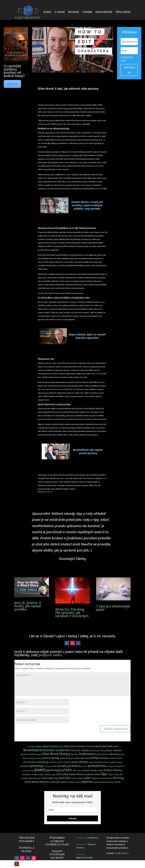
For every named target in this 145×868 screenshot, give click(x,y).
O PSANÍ (60, 12)
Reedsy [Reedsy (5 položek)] (94, 770)
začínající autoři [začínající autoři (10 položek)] (59, 782)
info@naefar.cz (122, 853)
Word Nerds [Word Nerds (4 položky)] (107, 778)
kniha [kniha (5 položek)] (87, 758)
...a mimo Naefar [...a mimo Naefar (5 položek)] (34, 746)
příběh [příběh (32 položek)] (67, 770)
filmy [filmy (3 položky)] (77, 754)
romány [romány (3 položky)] (34, 774)
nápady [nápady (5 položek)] (74, 762)
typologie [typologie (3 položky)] (38, 778)
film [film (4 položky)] (72, 754)
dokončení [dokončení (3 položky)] (25, 754)
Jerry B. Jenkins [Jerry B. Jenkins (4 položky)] (36, 758)
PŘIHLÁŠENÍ (123, 12)
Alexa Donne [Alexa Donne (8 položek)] (71, 746)
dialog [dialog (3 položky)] (103, 751)
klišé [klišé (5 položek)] (82, 758)
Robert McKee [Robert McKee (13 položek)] (113, 770)
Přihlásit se (130, 70)
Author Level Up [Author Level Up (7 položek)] (86, 746)
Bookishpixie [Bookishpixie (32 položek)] (33, 750)
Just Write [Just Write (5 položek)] (75, 758)
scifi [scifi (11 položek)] (58, 774)
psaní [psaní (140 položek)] (40, 770)
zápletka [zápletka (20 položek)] (87, 782)
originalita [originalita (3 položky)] (98, 762)
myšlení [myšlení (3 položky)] (60, 762)
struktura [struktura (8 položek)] (89, 774)
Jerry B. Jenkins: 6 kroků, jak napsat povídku (28, 606)
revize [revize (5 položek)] (101, 770)
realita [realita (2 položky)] (79, 771)
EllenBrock (48, 492)
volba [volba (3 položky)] (74, 778)
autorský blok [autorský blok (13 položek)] (104, 746)
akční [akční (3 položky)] (61, 747)
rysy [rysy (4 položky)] (54, 774)
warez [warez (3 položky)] (99, 778)
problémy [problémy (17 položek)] (74, 766)
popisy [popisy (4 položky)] (119, 762)
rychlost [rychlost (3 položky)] (48, 774)
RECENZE (73, 12)
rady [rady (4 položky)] (74, 770)
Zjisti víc (12, 84)
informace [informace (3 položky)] (105, 754)
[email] (72, 810)
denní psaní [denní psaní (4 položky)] (95, 750)
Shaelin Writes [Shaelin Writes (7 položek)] (76, 774)
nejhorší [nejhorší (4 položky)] (67, 762)
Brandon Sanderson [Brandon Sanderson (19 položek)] (56, 750)
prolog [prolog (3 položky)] (109, 766)
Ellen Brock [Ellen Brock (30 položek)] (50, 754)
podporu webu (50, 655)
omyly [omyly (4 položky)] (91, 762)
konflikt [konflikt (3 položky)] (111, 758)
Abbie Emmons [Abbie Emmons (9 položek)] (51, 746)
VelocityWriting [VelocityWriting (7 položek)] (50, 778)
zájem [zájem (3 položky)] (78, 782)
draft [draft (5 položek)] (32, 754)
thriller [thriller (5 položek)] (97, 774)
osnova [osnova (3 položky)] (106, 762)
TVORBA (87, 12)
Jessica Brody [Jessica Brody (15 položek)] (51, 758)
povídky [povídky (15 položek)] (62, 766)
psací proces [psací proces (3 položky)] (29, 771)
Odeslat (73, 818)
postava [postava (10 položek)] (25, 766)
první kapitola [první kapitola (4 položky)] (119, 766)
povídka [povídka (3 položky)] (53, 766)
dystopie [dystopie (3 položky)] (38, 754)
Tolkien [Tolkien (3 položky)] (110, 774)
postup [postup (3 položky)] (47, 766)
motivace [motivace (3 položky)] (52, 762)
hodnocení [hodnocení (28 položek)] (87, 754)
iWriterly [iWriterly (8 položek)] (114, 754)
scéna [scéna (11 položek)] (65, 774)
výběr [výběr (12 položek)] (87, 778)
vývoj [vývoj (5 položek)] (94, 778)
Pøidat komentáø (115, 729)
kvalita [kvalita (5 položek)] (33, 762)
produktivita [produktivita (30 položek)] (97, 766)
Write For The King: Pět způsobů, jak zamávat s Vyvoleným (72, 613)
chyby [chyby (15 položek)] (85, 750)
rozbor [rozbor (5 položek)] (41, 774)
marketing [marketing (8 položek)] (42, 762)
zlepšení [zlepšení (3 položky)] (72, 782)
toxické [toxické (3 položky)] (117, 774)
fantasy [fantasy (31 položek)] (65, 754)
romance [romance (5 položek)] (26, 774)
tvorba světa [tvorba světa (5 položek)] (27, 778)
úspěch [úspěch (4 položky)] (96, 782)
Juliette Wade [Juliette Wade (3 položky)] (65, 758)
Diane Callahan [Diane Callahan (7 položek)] (114, 750)
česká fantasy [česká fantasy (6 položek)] (107, 782)
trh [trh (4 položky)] (121, 774)
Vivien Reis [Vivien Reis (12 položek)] (65, 778)
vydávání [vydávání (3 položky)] (80, 778)
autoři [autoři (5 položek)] (116, 746)
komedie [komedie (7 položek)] (103, 758)
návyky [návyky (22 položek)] (83, 762)
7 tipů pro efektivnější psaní (113, 608)
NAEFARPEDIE (104, 12)
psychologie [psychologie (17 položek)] (53, 770)
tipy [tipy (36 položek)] (104, 774)
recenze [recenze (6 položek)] (86, 770)
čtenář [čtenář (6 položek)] (117, 782)
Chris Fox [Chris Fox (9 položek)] (76, 750)
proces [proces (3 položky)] (84, 766)
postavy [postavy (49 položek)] (37, 766)
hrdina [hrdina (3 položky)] (98, 754)
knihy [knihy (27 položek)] (94, 758)
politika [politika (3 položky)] (113, 762)
